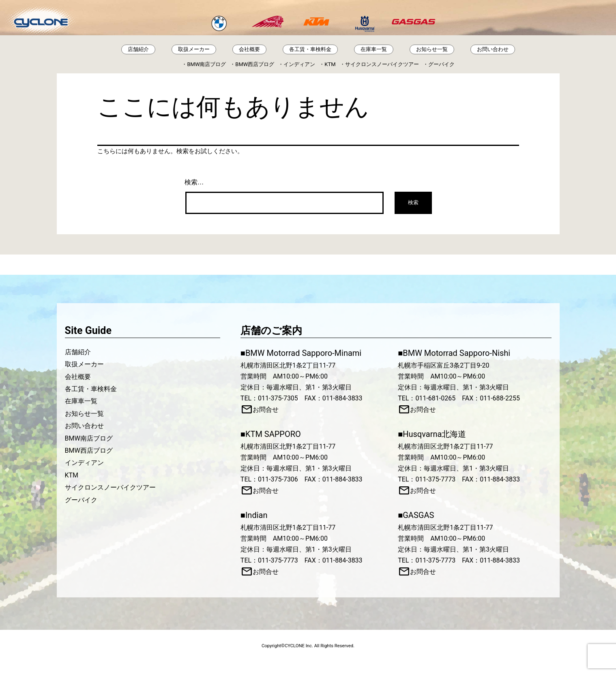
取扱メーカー (194, 49)
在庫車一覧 (374, 49)
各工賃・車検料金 (310, 49)
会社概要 (249, 49)
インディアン (299, 64)
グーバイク (441, 64)
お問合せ (266, 410)
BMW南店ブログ (206, 64)
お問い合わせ (493, 49)
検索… (194, 182)
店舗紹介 (138, 49)
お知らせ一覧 (432, 49)
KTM (330, 64)
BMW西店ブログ (255, 64)
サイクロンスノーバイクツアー (382, 64)
